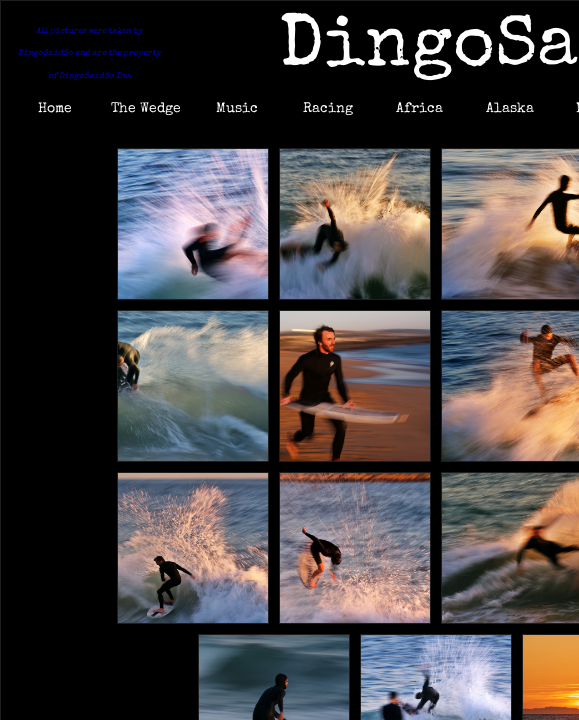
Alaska (510, 109)
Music (237, 109)
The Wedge (146, 109)
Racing (328, 109)
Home (55, 109)
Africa (419, 109)
